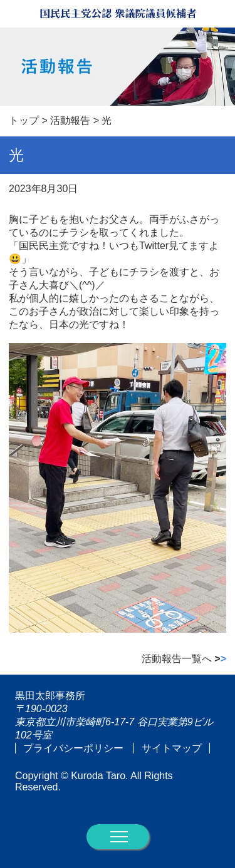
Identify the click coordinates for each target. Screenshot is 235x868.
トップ (24, 120)
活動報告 (70, 120)
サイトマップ (172, 748)
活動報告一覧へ (184, 659)
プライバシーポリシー (73, 748)
